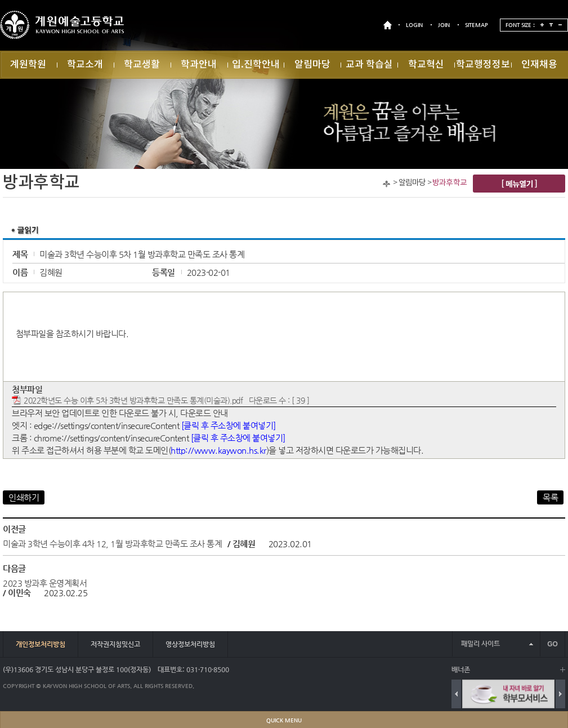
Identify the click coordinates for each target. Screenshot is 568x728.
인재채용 (539, 65)
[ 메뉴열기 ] (519, 184)
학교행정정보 (483, 65)
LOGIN (414, 25)
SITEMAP (477, 25)
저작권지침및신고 (115, 644)
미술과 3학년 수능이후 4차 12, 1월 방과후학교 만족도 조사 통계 (112, 544)
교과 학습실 (369, 65)
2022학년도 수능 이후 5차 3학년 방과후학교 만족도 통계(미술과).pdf (133, 401)
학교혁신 (426, 65)
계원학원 (28, 65)
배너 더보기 (563, 670)
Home (386, 184)
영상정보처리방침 (190, 644)
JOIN (444, 25)
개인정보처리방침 (41, 644)
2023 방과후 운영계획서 (45, 583)
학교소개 (85, 65)
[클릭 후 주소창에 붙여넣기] (229, 425)
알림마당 (312, 65)
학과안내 (199, 65)
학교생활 (142, 65)
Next (560, 694)
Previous (456, 694)
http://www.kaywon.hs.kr (218, 450)
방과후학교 (450, 183)
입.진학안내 (256, 65)
